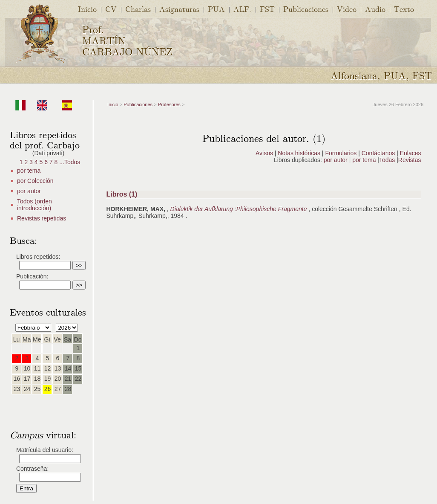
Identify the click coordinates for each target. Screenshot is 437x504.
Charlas (138, 9)
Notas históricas (299, 153)
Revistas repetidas (42, 218)
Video (347, 9)
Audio (375, 9)
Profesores (169, 104)
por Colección (35, 181)
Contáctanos (378, 153)
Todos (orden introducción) (34, 205)
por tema (29, 171)
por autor (29, 191)
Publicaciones (306, 9)
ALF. (242, 9)
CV (111, 9)
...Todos (70, 162)
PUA (216, 9)
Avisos (264, 153)
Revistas (410, 160)
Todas (388, 160)
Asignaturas (179, 9)
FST (267, 9)
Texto (404, 9)
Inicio (87, 9)
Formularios (341, 153)
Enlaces (411, 153)
